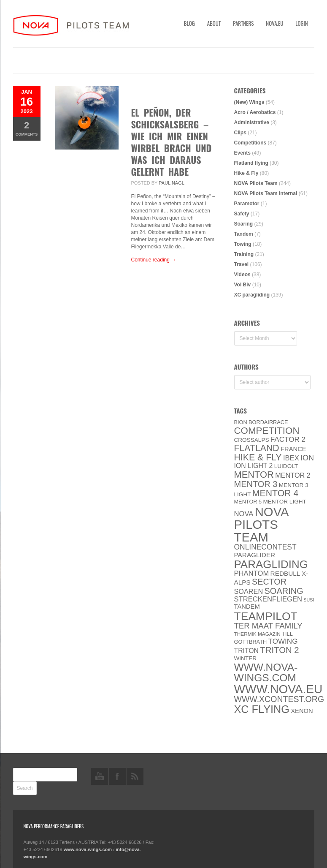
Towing (243, 244)
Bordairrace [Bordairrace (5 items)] (268, 422)
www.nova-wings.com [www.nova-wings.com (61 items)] (266, 672)
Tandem (244, 234)
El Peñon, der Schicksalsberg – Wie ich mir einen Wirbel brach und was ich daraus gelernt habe (172, 142)
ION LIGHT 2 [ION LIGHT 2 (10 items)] (254, 466)
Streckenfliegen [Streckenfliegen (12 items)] (268, 599)
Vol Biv (243, 285)
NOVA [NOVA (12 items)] (244, 514)
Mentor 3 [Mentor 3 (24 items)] (256, 484)
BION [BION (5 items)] (241, 422)
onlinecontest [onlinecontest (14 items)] (265, 547)
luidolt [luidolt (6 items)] (286, 466)
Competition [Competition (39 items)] (267, 431)
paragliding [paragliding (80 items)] (271, 564)
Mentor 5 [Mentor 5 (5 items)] (248, 502)
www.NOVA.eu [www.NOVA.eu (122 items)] (278, 689)
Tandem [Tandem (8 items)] (247, 607)
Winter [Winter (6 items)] (246, 658)
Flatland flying (251, 163)
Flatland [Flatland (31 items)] (257, 448)
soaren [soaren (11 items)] (249, 591)
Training (244, 254)
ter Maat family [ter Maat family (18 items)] (268, 626)
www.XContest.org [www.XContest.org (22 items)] (279, 699)
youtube (100, 776)
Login (301, 23)
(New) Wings (249, 102)
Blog (189, 23)
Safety (242, 214)
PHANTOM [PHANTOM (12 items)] (252, 573)
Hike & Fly (246, 173)
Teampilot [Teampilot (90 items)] (266, 616)
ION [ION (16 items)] (307, 458)
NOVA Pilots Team (256, 183)
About (214, 23)
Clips (240, 133)
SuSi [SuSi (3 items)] (309, 600)
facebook (117, 776)
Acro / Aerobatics (255, 112)
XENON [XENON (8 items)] (302, 711)
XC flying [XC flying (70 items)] (262, 709)
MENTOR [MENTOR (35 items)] (254, 475)
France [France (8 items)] (293, 449)
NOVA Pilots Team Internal (266, 193)
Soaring (244, 224)
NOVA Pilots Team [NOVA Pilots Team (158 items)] (262, 524)
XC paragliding (252, 295)
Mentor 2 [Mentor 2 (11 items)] (293, 475)
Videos (242, 275)
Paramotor (247, 204)
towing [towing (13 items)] (283, 641)
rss (135, 776)
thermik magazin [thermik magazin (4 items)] (257, 634)
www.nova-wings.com (88, 849)
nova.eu (274, 23)
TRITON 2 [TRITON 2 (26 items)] (279, 650)
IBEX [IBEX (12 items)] (291, 458)
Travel (242, 264)
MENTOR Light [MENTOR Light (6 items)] (285, 502)
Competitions (250, 143)
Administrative (252, 122)
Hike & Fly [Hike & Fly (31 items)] (258, 457)
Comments (27, 128)
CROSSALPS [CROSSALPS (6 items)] (252, 440)
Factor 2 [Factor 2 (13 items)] (288, 439)
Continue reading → (154, 260)
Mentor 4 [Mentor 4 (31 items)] (276, 493)
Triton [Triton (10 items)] (247, 651)
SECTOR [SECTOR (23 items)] (269, 582)
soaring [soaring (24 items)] (284, 591)
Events (242, 153)
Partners (243, 23)
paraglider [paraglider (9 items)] (255, 555)
